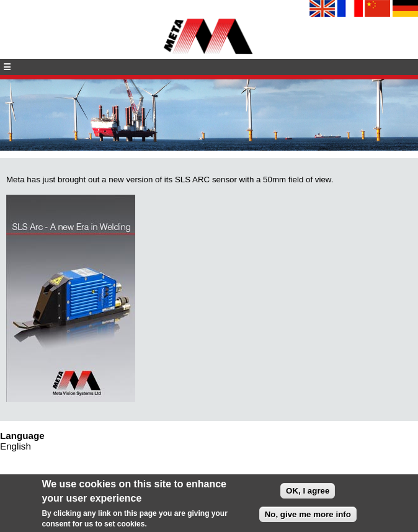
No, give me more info (308, 516)
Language (22, 436)
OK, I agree (308, 493)
